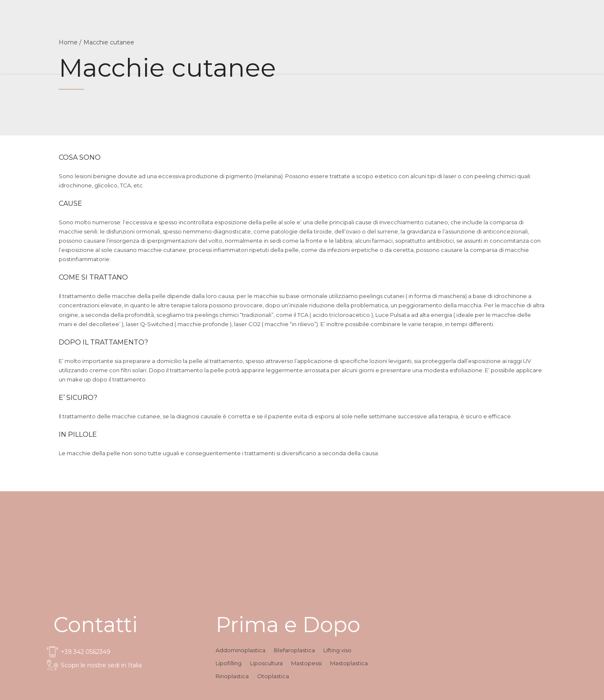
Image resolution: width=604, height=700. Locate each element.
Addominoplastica (241, 650)
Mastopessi (306, 663)
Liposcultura (266, 663)
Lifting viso (337, 650)
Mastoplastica (349, 663)
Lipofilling (229, 663)
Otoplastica (273, 676)
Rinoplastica (232, 676)
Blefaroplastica (294, 650)
